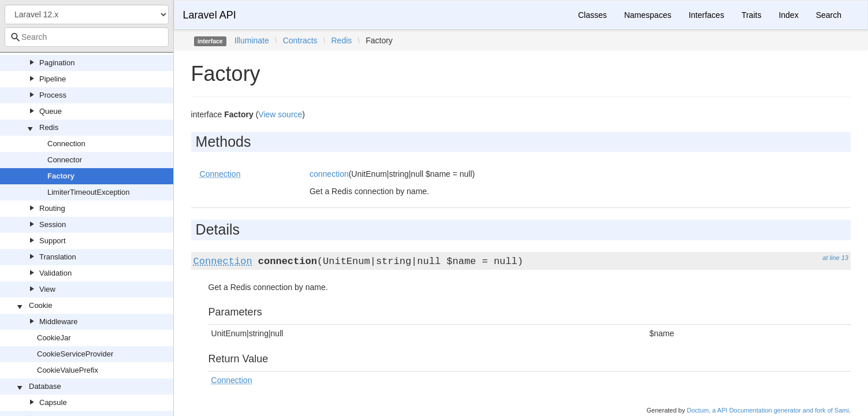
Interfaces (706, 15)
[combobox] (87, 37)
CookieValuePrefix (68, 370)
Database (45, 386)
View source (280, 114)
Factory (61, 176)
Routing (52, 208)
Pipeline (53, 79)
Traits (751, 15)
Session (53, 224)
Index (788, 15)
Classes (593, 15)
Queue (51, 111)
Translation (58, 257)
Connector (65, 160)
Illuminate (252, 40)
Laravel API (210, 15)
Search (829, 15)
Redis (49, 127)
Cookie (40, 305)
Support (53, 241)
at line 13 (835, 258)
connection (329, 174)
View (47, 289)
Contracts (300, 40)
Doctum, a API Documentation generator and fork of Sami (768, 410)
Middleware (58, 322)
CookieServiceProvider (75, 354)
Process (53, 95)
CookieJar (54, 338)
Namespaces (648, 15)
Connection (66, 144)
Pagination (57, 63)
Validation (55, 273)
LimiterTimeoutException (89, 192)
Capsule (53, 402)
